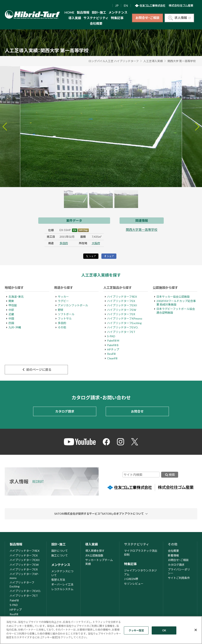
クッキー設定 (136, 630)
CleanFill (112, 358)
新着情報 (173, 555)
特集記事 (117, 18)
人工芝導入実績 (153, 61)
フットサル (65, 318)
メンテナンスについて (62, 573)
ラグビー (63, 301)
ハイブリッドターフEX (121, 301)
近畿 (11, 314)
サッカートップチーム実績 (99, 562)
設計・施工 (99, 12)
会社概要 (96, 23)
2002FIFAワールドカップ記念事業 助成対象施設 (176, 303)
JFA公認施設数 (94, 555)
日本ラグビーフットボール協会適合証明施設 (176, 311)
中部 (11, 310)
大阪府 (96, 243)
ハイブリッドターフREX (122, 297)
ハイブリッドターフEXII (122, 305)
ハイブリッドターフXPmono (125, 318)
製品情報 (83, 12)
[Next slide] (197, 127)
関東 (11, 301)
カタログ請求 (65, 411)
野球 (61, 310)
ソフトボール (66, 314)
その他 (62, 327)
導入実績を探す (95, 551)
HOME (69, 12)
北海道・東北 (16, 297)
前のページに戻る (36, 370)
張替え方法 (58, 580)
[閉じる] (196, 630)
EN (126, 6)
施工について (60, 555)
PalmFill (14, 600)
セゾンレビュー (134, 584)
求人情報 (179, 18)
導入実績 (75, 18)
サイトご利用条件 (179, 578)
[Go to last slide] (5, 127)
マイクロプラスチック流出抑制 (141, 553)
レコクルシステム (62, 589)
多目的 (64, 243)
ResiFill (111, 354)
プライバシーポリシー (179, 571)
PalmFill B (113, 345)
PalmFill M (113, 341)
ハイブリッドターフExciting (124, 323)
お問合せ (137, 411)
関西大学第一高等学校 (142, 230)
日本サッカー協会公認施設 (173, 297)
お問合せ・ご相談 (147, 18)
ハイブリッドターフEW (122, 310)
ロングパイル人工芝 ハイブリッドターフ (114, 61)
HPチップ (113, 349)
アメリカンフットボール (73, 305)
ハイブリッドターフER (121, 314)
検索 (170, 475)
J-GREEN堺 (131, 579)
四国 (11, 323)
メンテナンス (118, 12)
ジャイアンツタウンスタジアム (140, 572)
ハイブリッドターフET (121, 332)
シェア (91, 256)
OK (164, 630)
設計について (60, 551)
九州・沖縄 (15, 327)
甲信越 (13, 305)
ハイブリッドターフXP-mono (24, 576)
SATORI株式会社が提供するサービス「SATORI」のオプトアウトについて (99, 514)
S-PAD (111, 336)
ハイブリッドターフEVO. (123, 327)
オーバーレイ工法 (62, 584)
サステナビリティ (96, 18)
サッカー (63, 297)
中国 (11, 318)
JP (117, 6)
